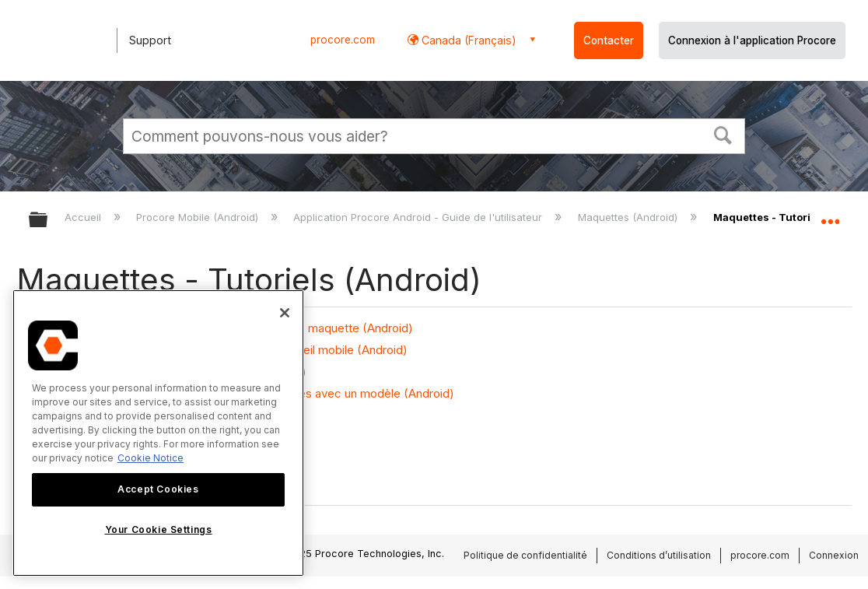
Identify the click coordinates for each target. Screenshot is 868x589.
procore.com (343, 40)
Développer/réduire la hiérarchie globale (48, 221)
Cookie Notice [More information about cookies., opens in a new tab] (150, 458)
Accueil (84, 217)
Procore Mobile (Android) (199, 217)
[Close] (285, 313)
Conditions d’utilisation (659, 555)
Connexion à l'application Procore (752, 40)
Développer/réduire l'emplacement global (830, 215)
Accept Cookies (158, 489)
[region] (158, 433)
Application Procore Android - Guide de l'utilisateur (419, 217)
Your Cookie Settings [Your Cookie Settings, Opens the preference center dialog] (159, 529)
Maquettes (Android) (629, 217)
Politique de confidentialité (525, 555)
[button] (723, 134)
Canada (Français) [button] (467, 40)
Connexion (834, 555)
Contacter (609, 40)
